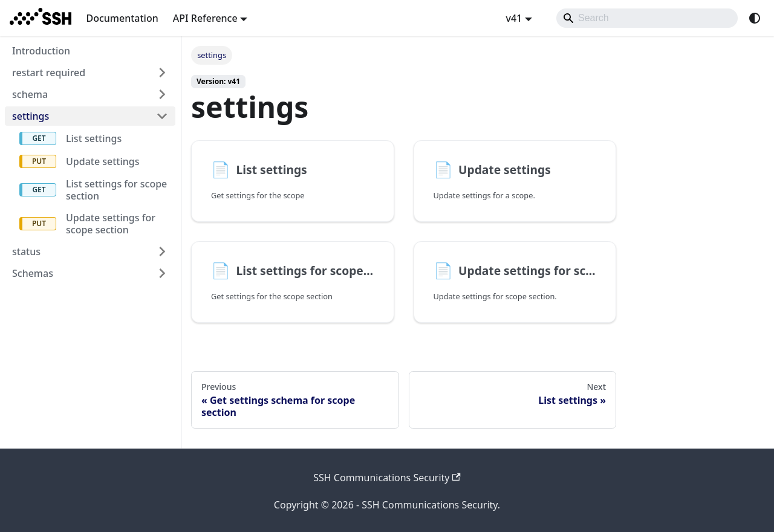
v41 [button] (514, 18)
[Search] (647, 18)
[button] (90, 273)
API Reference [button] (205, 18)
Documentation (122, 18)
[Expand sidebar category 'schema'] (162, 94)
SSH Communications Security (387, 478)
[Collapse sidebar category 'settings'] (162, 116)
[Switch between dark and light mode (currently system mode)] (755, 18)
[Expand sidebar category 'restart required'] (162, 73)
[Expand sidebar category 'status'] (162, 251)
